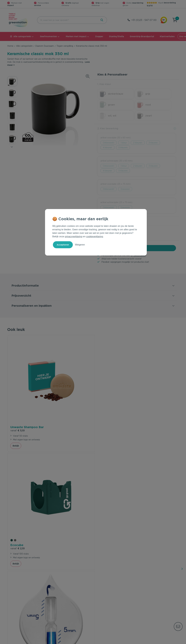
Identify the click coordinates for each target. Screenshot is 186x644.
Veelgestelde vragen (61, 595)
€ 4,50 (146, 375)
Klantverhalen (167, 36)
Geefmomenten (48, 36)
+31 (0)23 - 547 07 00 (144, 20)
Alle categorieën (21, 36)
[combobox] (67, 20)
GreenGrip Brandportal (142, 36)
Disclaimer (174, 641)
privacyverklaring (74, 237)
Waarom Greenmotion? (150, 595)
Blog (140, 604)
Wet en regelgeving (61, 599)
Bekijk (16, 394)
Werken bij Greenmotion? (151, 599)
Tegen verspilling (65, 46)
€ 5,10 (18, 375)
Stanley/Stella (116, 36)
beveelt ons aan (29, 468)
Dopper (99, 36)
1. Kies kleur (104, 84)
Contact (55, 590)
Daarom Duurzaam (45, 46)
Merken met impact (76, 36)
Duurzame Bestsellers (105, 599)
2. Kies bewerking (108, 118)
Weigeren (80, 245)
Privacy (148, 641)
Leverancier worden (104, 604)
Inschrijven (150, 558)
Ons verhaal (144, 590)
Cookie (160, 641)
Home (10, 46)
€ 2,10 (60, 375)
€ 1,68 (103, 379)
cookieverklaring (95, 237)
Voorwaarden (132, 641)
